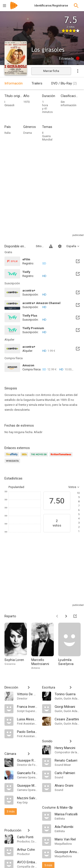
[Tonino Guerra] (67, 694)
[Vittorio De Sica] (27, 694)
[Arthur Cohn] (27, 849)
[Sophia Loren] (18, 646)
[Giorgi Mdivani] (67, 706)
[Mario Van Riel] (67, 839)
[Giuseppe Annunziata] (67, 852)
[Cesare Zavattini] (67, 719)
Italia (8, 133)
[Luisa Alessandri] (27, 719)
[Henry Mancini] (67, 748)
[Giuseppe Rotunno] (27, 760)
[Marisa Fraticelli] (67, 814)
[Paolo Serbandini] (27, 732)
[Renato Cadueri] (67, 760)
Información (14, 83)
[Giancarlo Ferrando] (27, 773)
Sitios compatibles (40, 246)
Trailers (37, 83)
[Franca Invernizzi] (27, 706)
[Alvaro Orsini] (67, 785)
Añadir (38, 432)
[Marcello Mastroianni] (45, 646)
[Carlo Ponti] (27, 837)
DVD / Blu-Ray (64, 83)
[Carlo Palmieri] (67, 773)
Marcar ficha (51, 71)
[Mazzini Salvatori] (27, 798)
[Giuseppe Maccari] (27, 785)
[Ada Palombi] (67, 827)
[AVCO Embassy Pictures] (27, 862)
